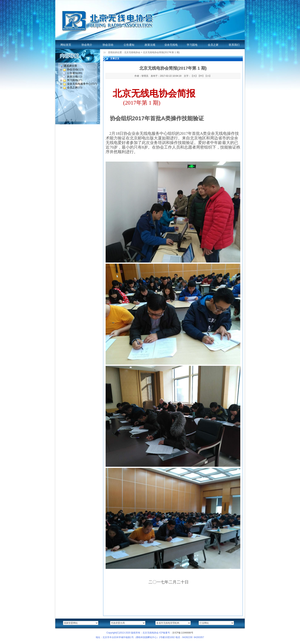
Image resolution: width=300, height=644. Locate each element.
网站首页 (66, 45)
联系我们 (234, 45)
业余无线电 (171, 45)
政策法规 (150, 45)
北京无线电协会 (132, 52)
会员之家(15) (75, 87)
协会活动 (108, 45)
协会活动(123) (75, 70)
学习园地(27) (75, 80)
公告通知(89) (75, 73)
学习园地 (192, 45)
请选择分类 (70, 66)
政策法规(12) (75, 77)
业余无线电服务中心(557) (82, 84)
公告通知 (129, 45)
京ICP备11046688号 (183, 633)
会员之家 (213, 45)
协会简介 (87, 45)
